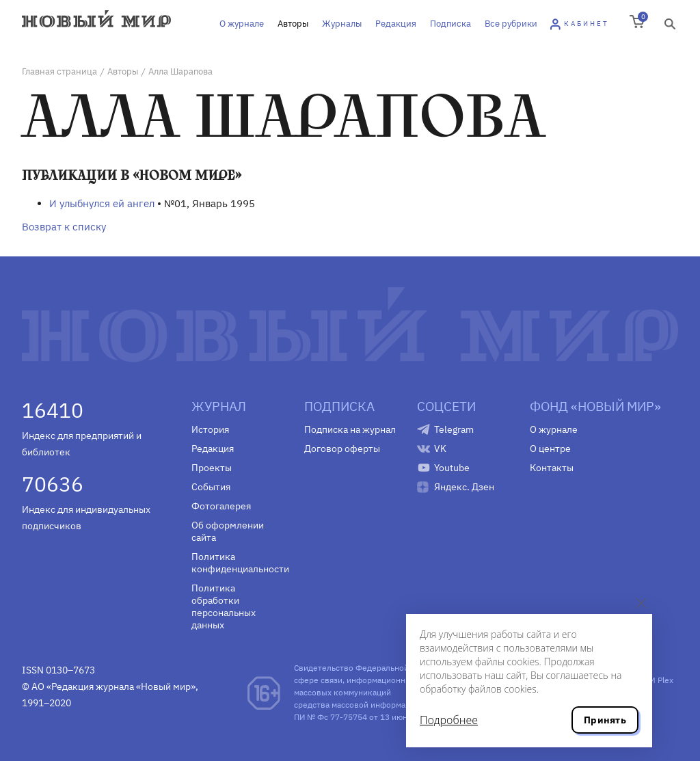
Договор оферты (342, 449)
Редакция (396, 24)
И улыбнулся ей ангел (102, 203)
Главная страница (59, 71)
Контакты (552, 468)
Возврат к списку (64, 227)
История (210, 429)
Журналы (342, 24)
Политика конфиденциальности (238, 563)
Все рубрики (511, 24)
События (211, 487)
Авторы (293, 24)
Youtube (452, 468)
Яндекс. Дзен (464, 487)
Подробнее (449, 720)
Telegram (454, 429)
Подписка (450, 24)
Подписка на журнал (350, 429)
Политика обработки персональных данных (224, 606)
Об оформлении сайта (228, 531)
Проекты (212, 468)
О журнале (242, 24)
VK (440, 449)
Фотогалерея (221, 506)
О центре (550, 449)
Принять (605, 720)
